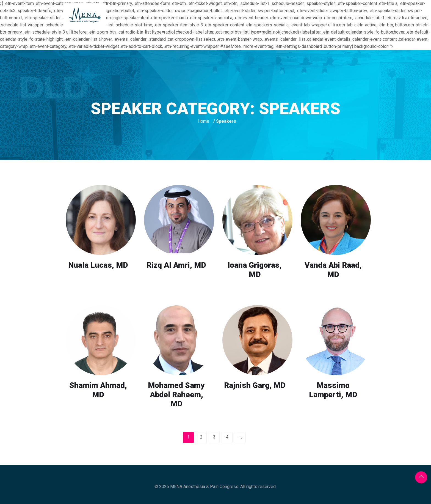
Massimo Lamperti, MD (333, 390)
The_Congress (188, 15)
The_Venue (228, 15)
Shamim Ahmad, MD (98, 390)
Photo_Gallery (345, 15)
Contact (384, 15)
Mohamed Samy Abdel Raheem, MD (176, 395)
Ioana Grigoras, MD (255, 270)
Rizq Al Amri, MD (176, 265)
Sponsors (305, 15)
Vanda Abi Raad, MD (333, 270)
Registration (267, 15)
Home (154, 15)
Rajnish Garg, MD (255, 385)
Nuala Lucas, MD (98, 265)
